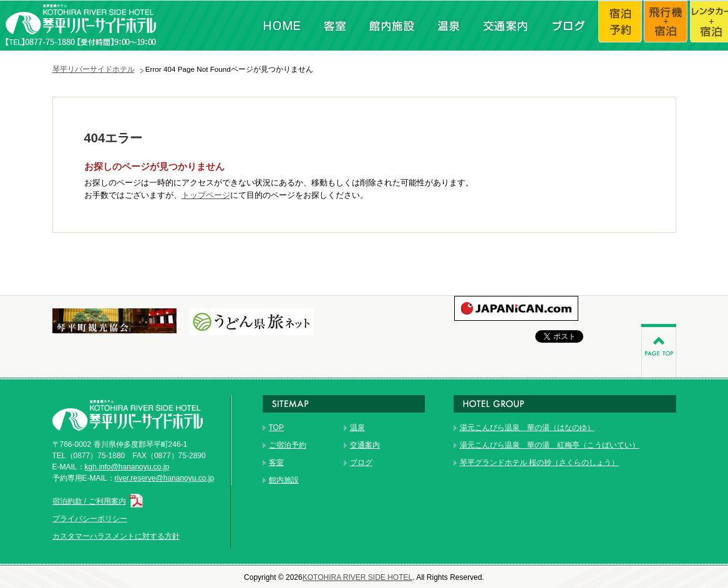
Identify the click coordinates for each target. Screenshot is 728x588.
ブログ (567, 26)
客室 (335, 26)
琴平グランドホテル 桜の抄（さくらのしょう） (539, 463)
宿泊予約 (621, 26)
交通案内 (505, 26)
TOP (276, 428)
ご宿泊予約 (288, 445)
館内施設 (391, 26)
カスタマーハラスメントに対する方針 (116, 536)
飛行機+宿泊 (667, 26)
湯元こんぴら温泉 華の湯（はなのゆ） (527, 428)
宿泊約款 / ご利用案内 (99, 501)
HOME (282, 26)
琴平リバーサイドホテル (94, 69)
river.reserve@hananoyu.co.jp (165, 478)
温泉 (447, 26)
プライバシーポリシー (90, 519)
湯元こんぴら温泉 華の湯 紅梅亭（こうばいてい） (550, 445)
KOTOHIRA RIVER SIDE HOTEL (357, 577)
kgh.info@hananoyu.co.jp (127, 467)
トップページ (206, 195)
